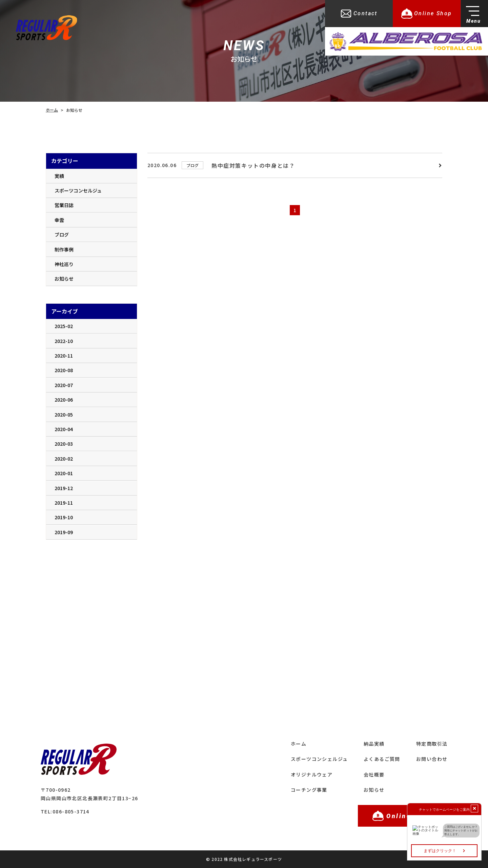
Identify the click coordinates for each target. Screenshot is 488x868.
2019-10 (64, 517)
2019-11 (64, 503)
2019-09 (64, 532)
